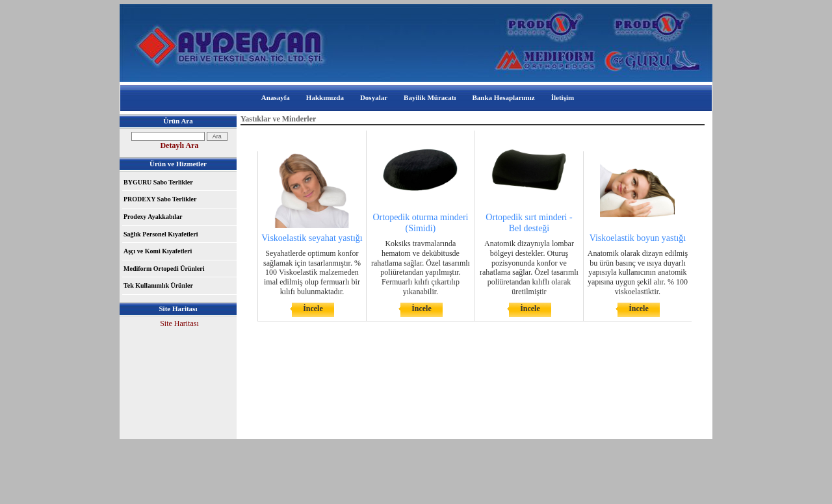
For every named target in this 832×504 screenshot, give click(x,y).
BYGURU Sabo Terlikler (158, 182)
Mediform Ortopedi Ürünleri (164, 269)
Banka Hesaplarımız (503, 97)
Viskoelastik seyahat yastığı (312, 238)
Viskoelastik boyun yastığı (638, 238)
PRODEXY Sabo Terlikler (160, 199)
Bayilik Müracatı (430, 97)
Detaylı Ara (179, 145)
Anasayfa (276, 97)
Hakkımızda (325, 97)
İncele (313, 309)
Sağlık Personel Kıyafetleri (161, 234)
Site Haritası (179, 323)
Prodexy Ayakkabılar (153, 217)
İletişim (563, 97)
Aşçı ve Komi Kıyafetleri (158, 251)
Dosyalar (374, 97)
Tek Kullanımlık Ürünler (158, 285)
